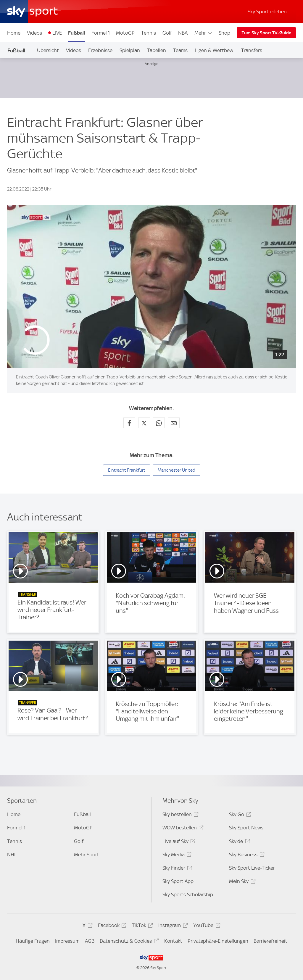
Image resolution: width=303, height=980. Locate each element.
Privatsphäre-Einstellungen (218, 941)
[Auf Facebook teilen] (129, 423)
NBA (183, 33)
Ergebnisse (100, 50)
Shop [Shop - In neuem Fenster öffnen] (224, 33)
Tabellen (157, 50)
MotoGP (125, 33)
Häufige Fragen (33, 941)
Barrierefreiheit (270, 941)
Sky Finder (176, 869)
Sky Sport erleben (267, 12)
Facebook (111, 926)
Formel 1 (101, 33)
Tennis (149, 33)
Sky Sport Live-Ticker (252, 868)
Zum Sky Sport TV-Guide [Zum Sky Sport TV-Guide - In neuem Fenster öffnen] (266, 33)
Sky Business (246, 856)
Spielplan (130, 50)
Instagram (172, 926)
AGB (90, 941)
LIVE (57, 33)
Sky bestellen (180, 815)
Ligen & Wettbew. (214, 50)
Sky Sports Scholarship (188, 894)
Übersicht (48, 50)
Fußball (76, 33)
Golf (167, 33)
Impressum (67, 941)
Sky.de (238, 842)
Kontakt (173, 941)
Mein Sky (241, 882)
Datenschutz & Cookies (128, 942)
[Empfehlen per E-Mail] (174, 423)
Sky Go (239, 815)
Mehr (203, 33)
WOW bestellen (182, 829)
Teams (180, 50)
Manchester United (177, 470)
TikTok (142, 926)
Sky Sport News (246, 828)
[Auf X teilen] (144, 423)
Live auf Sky (178, 842)
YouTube (206, 926)
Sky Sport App (178, 881)
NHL (12, 855)
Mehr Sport (87, 855)
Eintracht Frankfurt (127, 470)
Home (14, 33)
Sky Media (176, 856)
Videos (34, 33)
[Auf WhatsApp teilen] (159, 423)
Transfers (252, 50)
